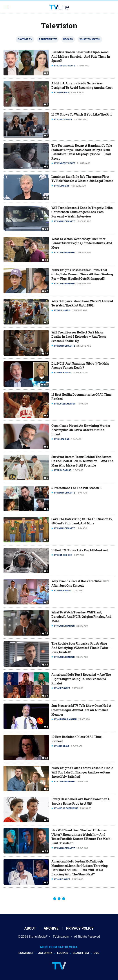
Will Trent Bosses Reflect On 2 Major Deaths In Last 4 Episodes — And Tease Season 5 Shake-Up (79, 337)
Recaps (68, 39)
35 (46, 634)
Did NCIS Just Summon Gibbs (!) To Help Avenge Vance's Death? (80, 366)
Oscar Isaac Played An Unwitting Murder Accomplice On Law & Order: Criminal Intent (81, 430)
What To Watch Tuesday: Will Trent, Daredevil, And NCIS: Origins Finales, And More (81, 617)
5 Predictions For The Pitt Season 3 (76, 488)
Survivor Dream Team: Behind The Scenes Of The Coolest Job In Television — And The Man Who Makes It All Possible (82, 461)
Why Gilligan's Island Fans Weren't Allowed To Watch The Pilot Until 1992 (82, 303)
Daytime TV (25, 39)
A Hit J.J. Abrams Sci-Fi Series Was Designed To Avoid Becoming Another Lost (82, 85)
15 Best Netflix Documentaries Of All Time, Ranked (82, 397)
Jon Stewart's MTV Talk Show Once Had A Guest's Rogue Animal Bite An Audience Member (81, 710)
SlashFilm (81, 953)
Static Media (37, 937)
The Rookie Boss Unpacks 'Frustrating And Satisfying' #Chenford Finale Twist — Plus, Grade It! (81, 648)
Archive (51, 928)
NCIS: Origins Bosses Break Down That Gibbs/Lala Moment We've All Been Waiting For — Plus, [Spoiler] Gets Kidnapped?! (82, 274)
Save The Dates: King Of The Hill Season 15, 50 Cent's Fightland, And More (82, 521)
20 (46, 354)
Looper (63, 953)
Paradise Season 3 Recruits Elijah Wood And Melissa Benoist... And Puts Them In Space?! (81, 56)
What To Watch (90, 39)
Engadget (26, 953)
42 (46, 291)
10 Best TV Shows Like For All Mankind (80, 550)
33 (46, 260)
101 (46, 385)
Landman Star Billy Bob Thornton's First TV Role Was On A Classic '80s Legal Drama (82, 179)
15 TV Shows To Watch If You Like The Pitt (82, 114)
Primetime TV (48, 39)
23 (46, 229)
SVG (97, 953)
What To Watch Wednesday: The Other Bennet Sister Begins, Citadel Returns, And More (82, 243)
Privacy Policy (80, 928)
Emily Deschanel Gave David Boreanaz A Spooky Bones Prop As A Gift (81, 801)
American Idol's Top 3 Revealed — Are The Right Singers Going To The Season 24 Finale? (81, 679)
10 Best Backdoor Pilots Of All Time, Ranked (77, 739)
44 (46, 665)
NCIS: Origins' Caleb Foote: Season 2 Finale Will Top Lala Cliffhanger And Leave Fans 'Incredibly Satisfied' (82, 772)
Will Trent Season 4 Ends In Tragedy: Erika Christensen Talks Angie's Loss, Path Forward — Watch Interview (82, 212)
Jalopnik (45, 953)
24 (46, 852)
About (30, 928)
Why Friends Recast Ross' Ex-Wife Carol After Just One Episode (80, 583)
